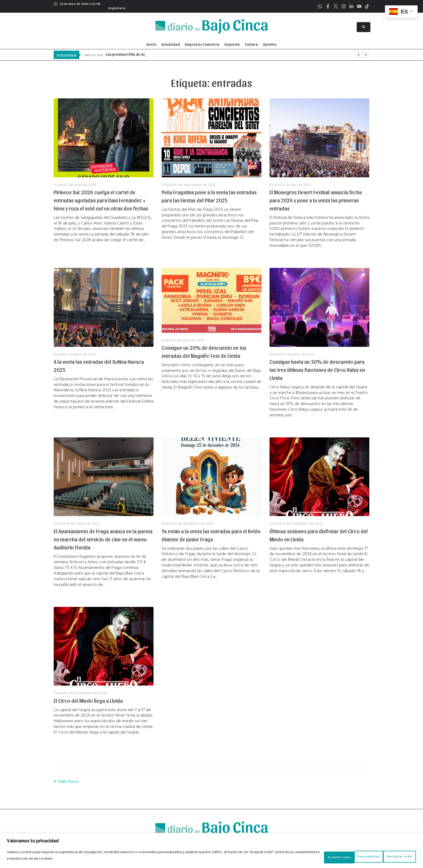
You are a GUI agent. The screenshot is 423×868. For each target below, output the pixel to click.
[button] (116, 7)
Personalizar (308, 857)
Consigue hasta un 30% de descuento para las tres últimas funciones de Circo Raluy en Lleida (317, 370)
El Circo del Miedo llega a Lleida (88, 701)
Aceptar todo (396, 857)
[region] (211, 852)
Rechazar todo (351, 857)
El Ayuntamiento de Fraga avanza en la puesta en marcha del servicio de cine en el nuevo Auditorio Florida (103, 539)
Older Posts (66, 782)
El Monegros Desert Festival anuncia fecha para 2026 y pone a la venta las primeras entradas (316, 200)
